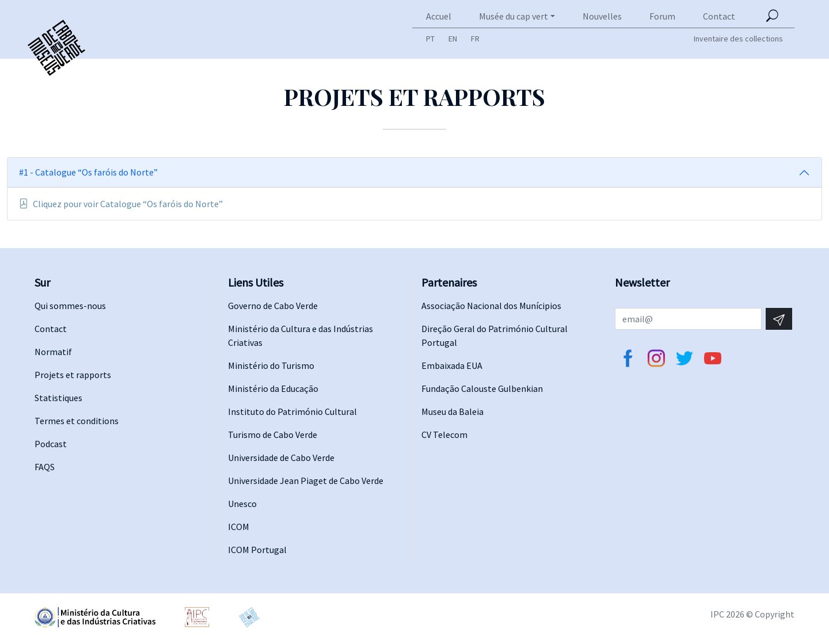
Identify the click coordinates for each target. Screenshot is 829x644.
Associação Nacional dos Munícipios (491, 306)
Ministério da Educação (273, 388)
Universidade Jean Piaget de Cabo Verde (306, 481)
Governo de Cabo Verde (273, 306)
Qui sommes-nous (70, 306)
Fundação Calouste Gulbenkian (482, 388)
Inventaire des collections (738, 39)
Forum (662, 16)
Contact (719, 16)
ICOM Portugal (257, 550)
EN (453, 39)
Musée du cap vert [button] (514, 16)
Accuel (439, 16)
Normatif (53, 352)
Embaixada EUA (452, 365)
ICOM (239, 527)
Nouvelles (602, 16)
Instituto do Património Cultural (292, 411)
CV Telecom (444, 435)
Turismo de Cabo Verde (273, 435)
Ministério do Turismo (271, 365)
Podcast (51, 444)
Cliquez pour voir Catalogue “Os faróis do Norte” (121, 204)
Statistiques (58, 398)
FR (475, 39)
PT (430, 39)
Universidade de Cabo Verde (281, 458)
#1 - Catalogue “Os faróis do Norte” (88, 172)
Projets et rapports (73, 375)
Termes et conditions (77, 421)
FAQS (45, 467)
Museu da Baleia (452, 411)
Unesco (242, 504)
